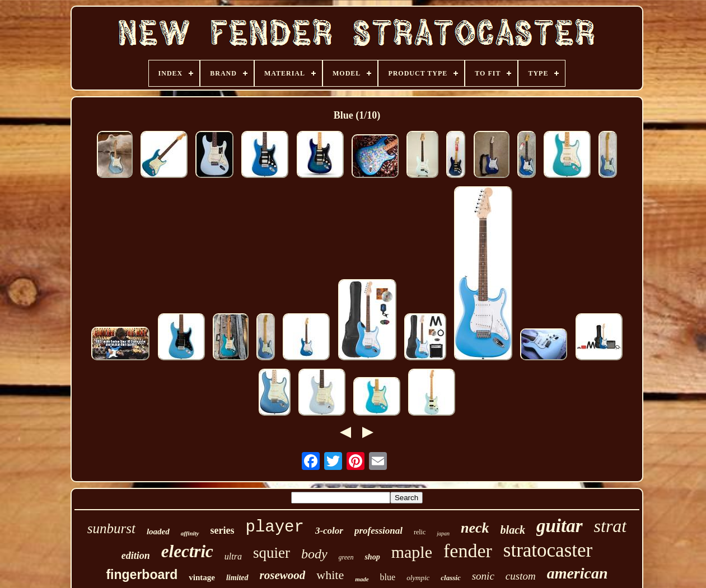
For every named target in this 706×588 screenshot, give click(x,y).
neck (475, 528)
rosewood (283, 575)
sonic (483, 576)
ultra (233, 556)
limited (237, 578)
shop (372, 557)
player (274, 527)
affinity (190, 533)
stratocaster (548, 550)
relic (420, 532)
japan (443, 533)
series (223, 530)
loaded (158, 531)
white (330, 575)
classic (450, 578)
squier (272, 553)
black (513, 530)
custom (521, 576)
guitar (560, 526)
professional (378, 531)
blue (388, 577)
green (346, 557)
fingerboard (142, 575)
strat (611, 526)
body (314, 554)
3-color (329, 531)
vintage (202, 577)
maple (412, 552)
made (362, 579)
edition (136, 556)
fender (468, 551)
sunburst (111, 528)
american (578, 573)
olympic (418, 578)
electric (187, 551)
